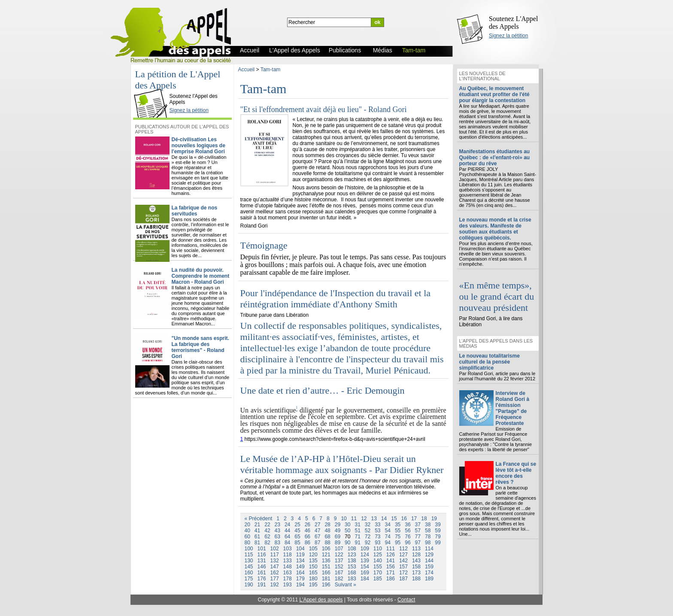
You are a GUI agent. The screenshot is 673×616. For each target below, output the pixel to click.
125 (378, 555)
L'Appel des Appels (152, 89)
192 (275, 585)
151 (326, 567)
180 (313, 579)
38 (428, 525)
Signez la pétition (508, 36)
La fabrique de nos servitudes (195, 211)
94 (388, 543)
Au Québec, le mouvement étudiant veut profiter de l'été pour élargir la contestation (494, 94)
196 (326, 585)
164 (300, 573)
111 (391, 549)
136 (326, 561)
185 (378, 579)
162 (275, 573)
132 (275, 561)
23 (277, 525)
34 (388, 525)
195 (313, 585)
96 (408, 543)
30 (347, 525)
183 (352, 579)
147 (275, 567)
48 (327, 531)
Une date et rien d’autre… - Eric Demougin (323, 390)
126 (391, 555)
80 (247, 543)
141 (391, 561)
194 (300, 585)
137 (339, 561)
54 (388, 531)
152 (339, 567)
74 (388, 537)
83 (277, 543)
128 (416, 555)
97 (418, 543)
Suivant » (346, 585)
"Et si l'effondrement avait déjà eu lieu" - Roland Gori (324, 109)
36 (408, 525)
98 (428, 543)
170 (378, 573)
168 (352, 573)
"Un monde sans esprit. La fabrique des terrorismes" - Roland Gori (200, 347)
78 (428, 537)
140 (378, 561)
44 (287, 531)
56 (408, 531)
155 (378, 567)
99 (438, 543)
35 (398, 525)
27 (317, 525)
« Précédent (259, 519)
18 (424, 519)
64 (287, 537)
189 (429, 579)
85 (297, 543)
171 (391, 573)
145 (249, 567)
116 (262, 555)
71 (357, 537)
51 (357, 531)
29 (338, 525)
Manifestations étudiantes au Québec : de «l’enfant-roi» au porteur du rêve (495, 158)
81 (257, 543)
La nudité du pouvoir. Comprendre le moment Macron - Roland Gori (201, 276)
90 (347, 543)
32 (368, 525)
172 (403, 573)
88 (327, 543)
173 (416, 573)
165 (313, 573)
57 (418, 531)
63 (277, 537)
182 (339, 579)
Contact (406, 600)
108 (352, 549)
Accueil (247, 70)
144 (429, 561)
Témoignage (264, 245)
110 (378, 549)
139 (365, 561)
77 (418, 537)
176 (262, 579)
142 (403, 561)
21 (257, 525)
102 (275, 549)
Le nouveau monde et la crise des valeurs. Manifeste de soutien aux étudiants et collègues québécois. (495, 229)
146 (262, 567)
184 (365, 579)
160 (249, 573)
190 (249, 585)
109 (365, 549)
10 (344, 519)
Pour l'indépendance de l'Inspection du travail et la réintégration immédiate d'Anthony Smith (336, 299)
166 (326, 573)
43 (277, 531)
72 (368, 537)
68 (327, 537)
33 (377, 525)
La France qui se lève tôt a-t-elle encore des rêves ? (516, 473)
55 (398, 531)
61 (257, 537)
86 (308, 543)
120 (313, 555)
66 (308, 537)
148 (288, 567)
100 (249, 549)
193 (288, 585)
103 (288, 549)
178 (288, 579)
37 (418, 525)
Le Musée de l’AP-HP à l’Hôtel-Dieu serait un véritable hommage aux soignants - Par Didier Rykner (342, 464)
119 (300, 555)
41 (257, 531)
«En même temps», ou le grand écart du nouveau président (497, 296)
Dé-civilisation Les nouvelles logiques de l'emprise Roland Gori (199, 146)
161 (262, 573)
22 (267, 525)
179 (300, 579)
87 (317, 543)
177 (275, 579)
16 (404, 519)
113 (416, 549)
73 (377, 537)
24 (287, 525)
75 (398, 537)
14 (384, 519)
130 (249, 561)
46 (308, 531)
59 (438, 531)
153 (352, 567)
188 (416, 579)
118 (288, 555)
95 (398, 543)
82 (267, 543)
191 (262, 585)
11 (354, 519)
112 (403, 549)
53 (377, 531)
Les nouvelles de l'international (482, 76)
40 (247, 531)
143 (416, 561)
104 (300, 549)
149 (300, 567)
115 (249, 555)
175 (249, 579)
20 (247, 525)
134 (300, 561)
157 (403, 567)
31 (357, 525)
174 (429, 573)
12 (364, 519)
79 (438, 537)
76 (408, 537)
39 (438, 525)
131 (262, 561)
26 (308, 525)
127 (403, 555)
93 (377, 543)
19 (434, 519)
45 (297, 531)
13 (374, 519)
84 (287, 543)
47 (317, 531)
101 (262, 549)
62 (267, 537)
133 (288, 561)
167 (339, 573)
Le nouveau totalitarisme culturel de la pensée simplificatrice (490, 362)
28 (327, 525)
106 (326, 549)
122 (339, 555)
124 (365, 555)
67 (317, 537)
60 (247, 537)
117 (275, 555)
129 (429, 555)
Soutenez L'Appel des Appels (513, 23)
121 (326, 555)
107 (339, 549)
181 (326, 579)
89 (338, 543)
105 (313, 549)
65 (297, 537)
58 (428, 531)
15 (394, 519)
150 (313, 567)
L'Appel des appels (321, 600)
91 (357, 543)
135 (313, 561)
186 (391, 579)
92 (368, 543)
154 (365, 567)
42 (267, 531)
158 (416, 567)
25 (297, 525)
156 (391, 567)
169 (365, 573)
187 (403, 579)
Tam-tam (271, 70)
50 (347, 531)
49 (338, 531)
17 (414, 519)
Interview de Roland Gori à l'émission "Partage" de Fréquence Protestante (513, 408)
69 (338, 537)
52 (368, 531)
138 (352, 561)
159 (429, 567)
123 (352, 555)
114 (429, 549)
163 (288, 573)
